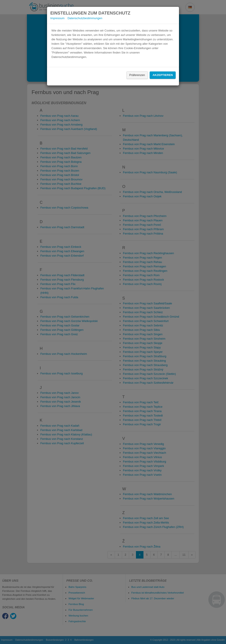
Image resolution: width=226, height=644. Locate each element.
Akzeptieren (163, 75)
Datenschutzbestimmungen (85, 18)
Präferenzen (137, 75)
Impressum (57, 18)
